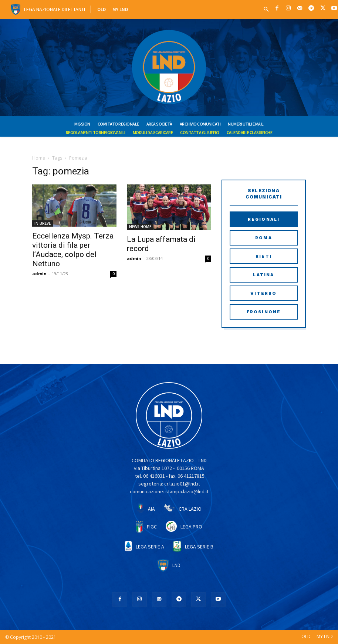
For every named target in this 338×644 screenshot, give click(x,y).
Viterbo (263, 293)
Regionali (264, 219)
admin (39, 273)
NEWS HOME (140, 227)
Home (39, 158)
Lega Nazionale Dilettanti (55, 9)
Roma (264, 238)
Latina (263, 275)
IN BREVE (43, 223)
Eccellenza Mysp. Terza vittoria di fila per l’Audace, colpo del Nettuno (73, 250)
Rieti (264, 256)
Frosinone (264, 312)
